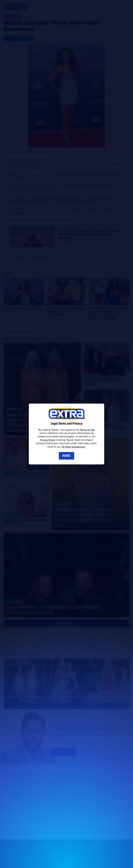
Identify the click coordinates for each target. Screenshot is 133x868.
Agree (66, 456)
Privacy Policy (47, 440)
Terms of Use (87, 430)
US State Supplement (73, 447)
